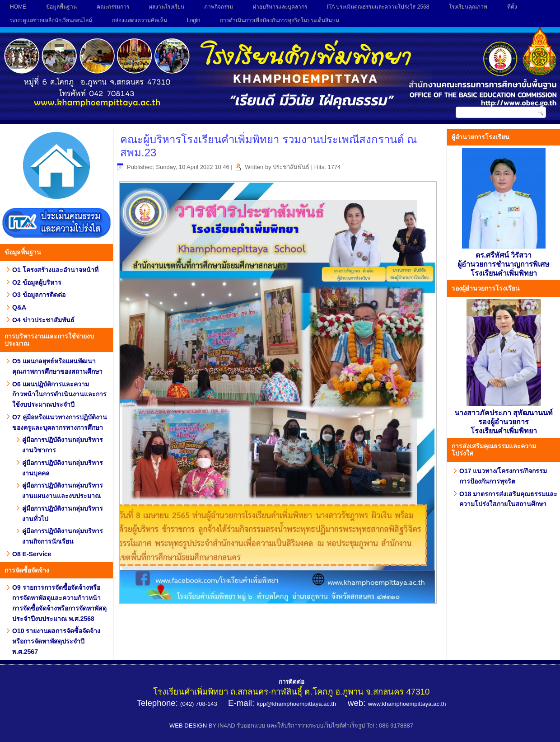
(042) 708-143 (199, 704)
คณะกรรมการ (113, 7)
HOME (18, 7)
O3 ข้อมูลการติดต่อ (39, 295)
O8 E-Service (32, 554)
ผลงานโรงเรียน (167, 7)
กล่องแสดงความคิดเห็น (140, 20)
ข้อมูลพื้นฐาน (61, 7)
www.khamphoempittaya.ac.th (407, 704)
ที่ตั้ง (512, 7)
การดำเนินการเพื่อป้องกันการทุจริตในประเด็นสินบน (280, 20)
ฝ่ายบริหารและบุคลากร (280, 7)
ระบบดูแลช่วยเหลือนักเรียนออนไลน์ (51, 20)
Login (194, 20)
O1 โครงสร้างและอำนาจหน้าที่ (55, 270)
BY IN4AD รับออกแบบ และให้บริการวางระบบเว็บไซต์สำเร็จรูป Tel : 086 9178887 (311, 726)
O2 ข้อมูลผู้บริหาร (37, 282)
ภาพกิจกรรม (219, 7)
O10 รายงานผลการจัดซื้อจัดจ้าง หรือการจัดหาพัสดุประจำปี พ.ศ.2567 (56, 641)
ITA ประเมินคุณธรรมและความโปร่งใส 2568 (378, 7)
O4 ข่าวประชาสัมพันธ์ (43, 320)
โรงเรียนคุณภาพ (468, 7)
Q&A (19, 307)
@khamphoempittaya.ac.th (301, 704)
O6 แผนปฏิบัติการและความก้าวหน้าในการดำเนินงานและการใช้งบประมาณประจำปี (59, 394)
